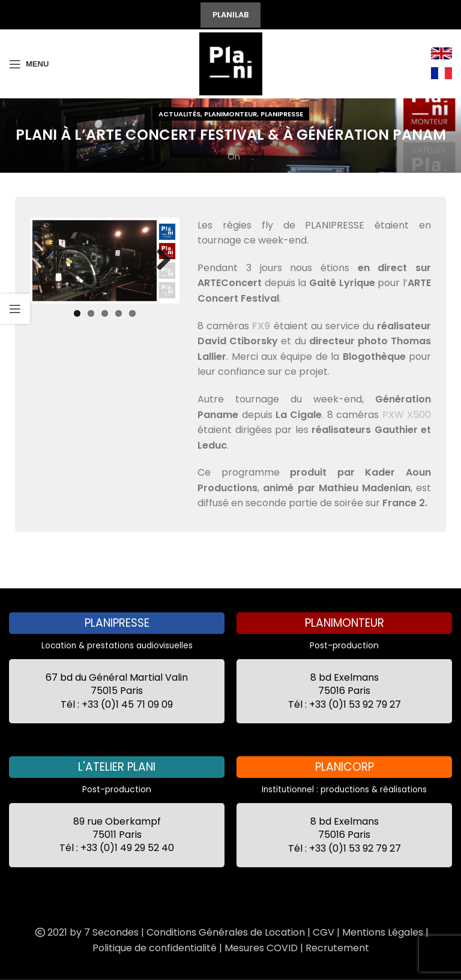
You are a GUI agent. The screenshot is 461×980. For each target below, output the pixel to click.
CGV (324, 932)
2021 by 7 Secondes (86, 932)
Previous (50, 260)
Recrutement (337, 948)
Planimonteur (230, 114)
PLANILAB (230, 15)
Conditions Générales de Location (226, 932)
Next (159, 260)
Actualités (179, 114)
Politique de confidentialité (155, 948)
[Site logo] (231, 63)
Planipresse (282, 114)
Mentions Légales (383, 932)
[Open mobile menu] (29, 64)
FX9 (261, 326)
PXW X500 (407, 415)
